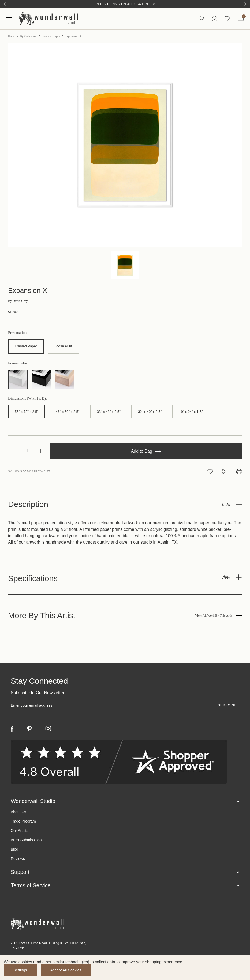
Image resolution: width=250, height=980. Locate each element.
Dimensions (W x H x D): (27, 399)
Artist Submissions (26, 840)
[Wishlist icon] (227, 19)
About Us (18, 812)
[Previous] (5, 4)
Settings (20, 970)
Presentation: (18, 333)
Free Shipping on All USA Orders (125, 4)
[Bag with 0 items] (241, 19)
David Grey (18, 301)
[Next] (245, 4)
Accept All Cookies (66, 970)
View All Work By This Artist (219, 616)
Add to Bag (146, 451)
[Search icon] (202, 19)
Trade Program (23, 821)
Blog (14, 849)
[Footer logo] (125, 924)
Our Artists (19, 831)
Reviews (18, 859)
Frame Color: (18, 363)
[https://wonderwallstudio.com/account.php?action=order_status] (214, 19)
